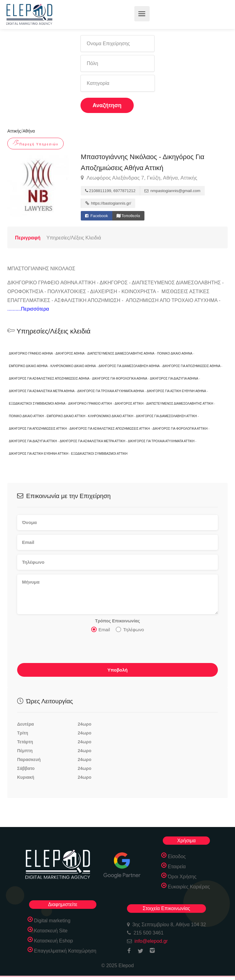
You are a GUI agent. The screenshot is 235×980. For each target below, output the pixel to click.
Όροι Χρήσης (182, 877)
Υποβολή (117, 670)
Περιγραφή (28, 238)
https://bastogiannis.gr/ (108, 203)
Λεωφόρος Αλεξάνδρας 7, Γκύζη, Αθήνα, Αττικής (139, 178)
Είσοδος (177, 856)
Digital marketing (52, 921)
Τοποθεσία (128, 216)
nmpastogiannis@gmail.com (172, 191)
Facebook (97, 216)
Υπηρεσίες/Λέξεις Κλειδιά (74, 238)
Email (101, 629)
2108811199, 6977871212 (110, 191)
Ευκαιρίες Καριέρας (189, 887)
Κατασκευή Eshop (54, 941)
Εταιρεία (177, 867)
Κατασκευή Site (51, 931)
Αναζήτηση (107, 105)
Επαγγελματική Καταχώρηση (65, 951)
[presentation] (64, 650)
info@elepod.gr (151, 941)
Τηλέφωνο (130, 629)
